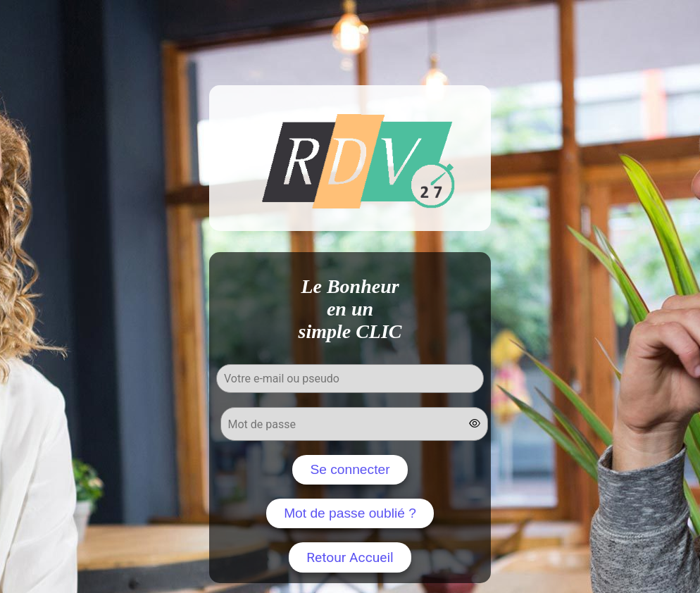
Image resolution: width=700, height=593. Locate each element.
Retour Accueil (350, 557)
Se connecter (350, 469)
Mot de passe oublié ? (350, 513)
